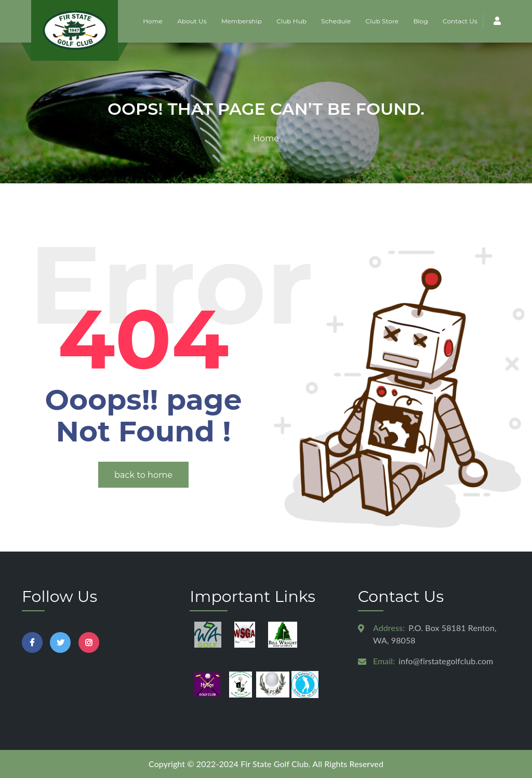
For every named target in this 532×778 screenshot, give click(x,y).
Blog (420, 21)
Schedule (336, 21)
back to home (143, 475)
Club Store (382, 21)
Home (153, 21)
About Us (192, 21)
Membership (242, 21)
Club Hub (291, 21)
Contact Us (460, 21)
